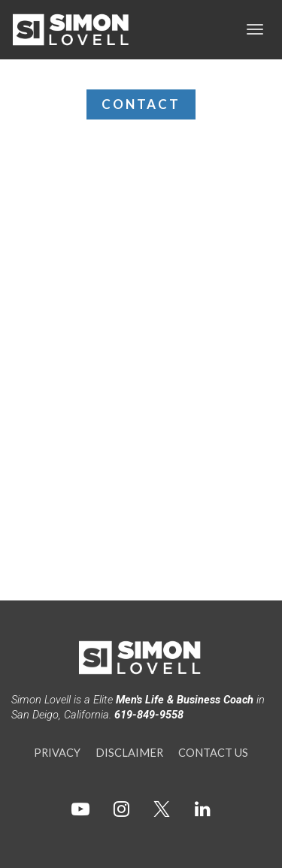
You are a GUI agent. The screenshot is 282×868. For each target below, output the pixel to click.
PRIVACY (57, 753)
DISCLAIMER (129, 753)
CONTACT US (213, 753)
